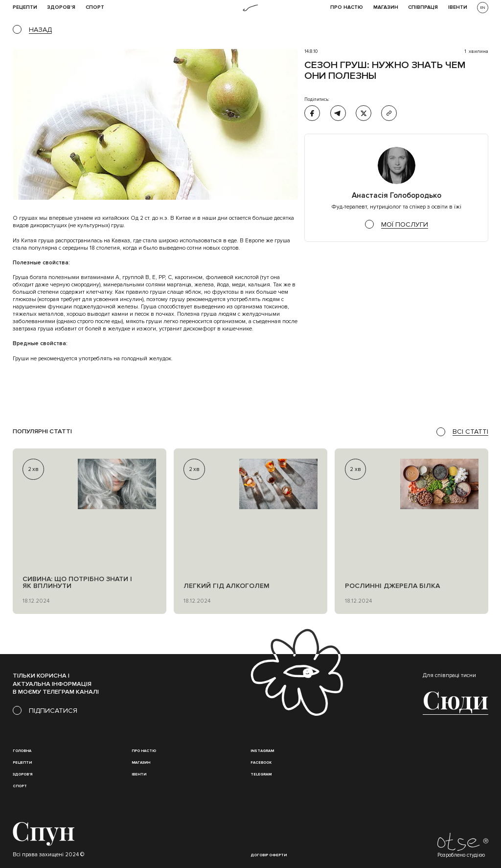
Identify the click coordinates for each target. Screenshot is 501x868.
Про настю (144, 751)
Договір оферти (269, 855)
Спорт (95, 8)
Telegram (261, 774)
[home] (250, 8)
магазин (141, 762)
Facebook (261, 762)
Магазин (386, 8)
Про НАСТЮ (347, 8)
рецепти (25, 8)
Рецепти (22, 762)
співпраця (423, 8)
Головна (22, 751)
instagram (262, 751)
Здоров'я (61, 8)
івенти (458, 8)
